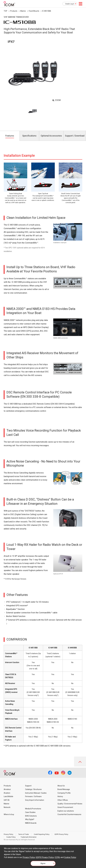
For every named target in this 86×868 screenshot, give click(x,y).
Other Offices (63, 800)
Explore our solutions (66, 811)
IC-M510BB (47, 11)
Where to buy (9, 814)
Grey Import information (35, 800)
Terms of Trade (24, 834)
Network (7, 807)
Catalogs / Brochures (33, 789)
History (60, 796)
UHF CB (7, 800)
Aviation (7, 793)
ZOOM (58, 100)
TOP (5, 11)
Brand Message (64, 789)
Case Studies (30, 812)
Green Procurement (65, 807)
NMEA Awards (31, 823)
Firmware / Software (33, 796)
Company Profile (64, 793)
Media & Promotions (33, 809)
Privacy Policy (8, 834)
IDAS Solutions (31, 816)
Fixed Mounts (34, 11)
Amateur (7, 789)
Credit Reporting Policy (42, 834)
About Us (61, 786)
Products (14, 11)
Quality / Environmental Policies (70, 804)
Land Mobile (8, 796)
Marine (23, 11)
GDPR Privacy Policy (61, 834)
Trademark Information (29, 837)
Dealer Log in (70, 4)
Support (28, 786)
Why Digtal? (30, 819)
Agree (43, 863)
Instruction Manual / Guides (36, 793)
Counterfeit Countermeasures (69, 814)
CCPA (57, 857)
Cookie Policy (11, 837)
